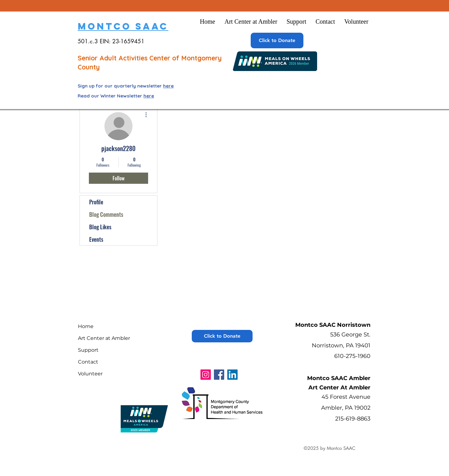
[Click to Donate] (277, 40)
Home (86, 326)
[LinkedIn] (232, 375)
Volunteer (90, 374)
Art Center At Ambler (339, 388)
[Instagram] (206, 375)
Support (88, 350)
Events (96, 239)
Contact (88, 362)
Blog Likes (100, 227)
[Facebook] (219, 375)
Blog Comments (106, 214)
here (168, 86)
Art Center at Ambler (104, 338)
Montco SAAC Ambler (339, 378)
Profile (96, 202)
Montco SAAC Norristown (333, 325)
